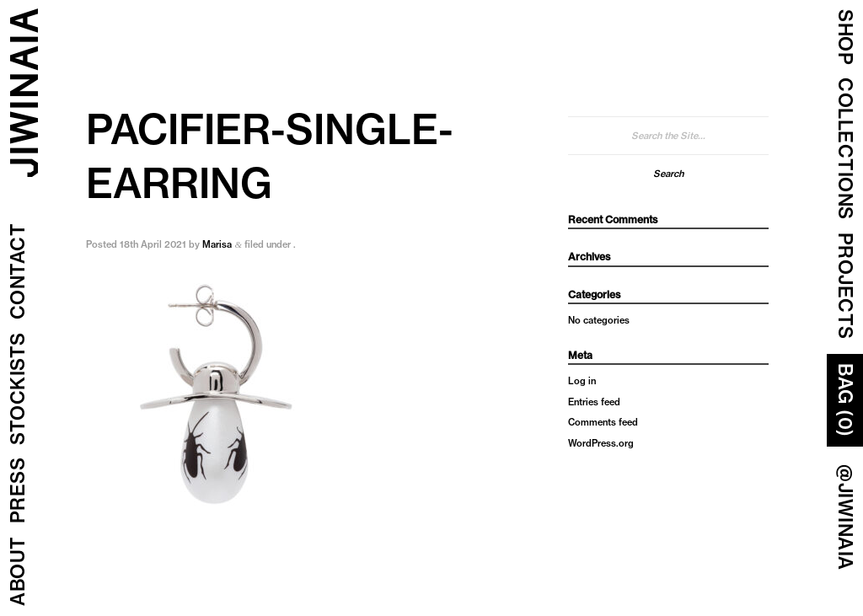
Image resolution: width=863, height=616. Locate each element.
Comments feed (603, 422)
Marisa (217, 244)
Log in (582, 381)
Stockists (18, 389)
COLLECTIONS (845, 149)
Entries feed (594, 402)
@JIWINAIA (845, 517)
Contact (18, 272)
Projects (845, 286)
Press (18, 491)
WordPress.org (601, 443)
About (18, 572)
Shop (845, 37)
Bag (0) (845, 400)
